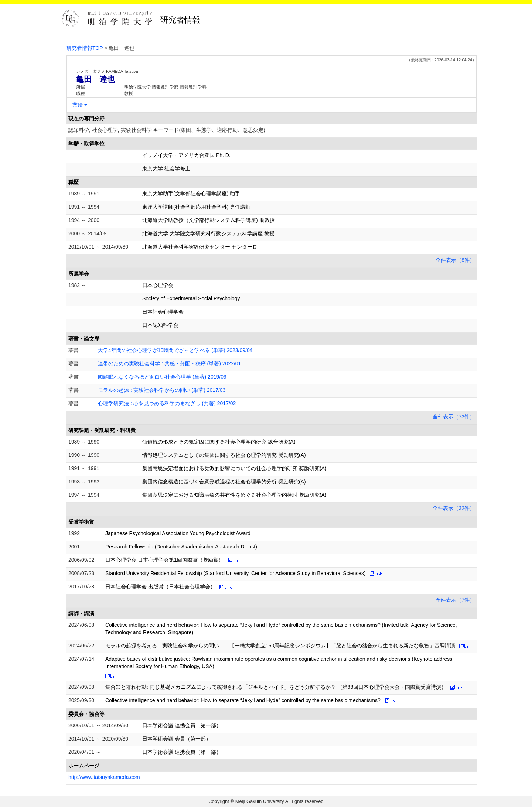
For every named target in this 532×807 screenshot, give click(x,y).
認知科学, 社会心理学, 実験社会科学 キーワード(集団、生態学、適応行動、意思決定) (167, 130)
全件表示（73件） (454, 417)
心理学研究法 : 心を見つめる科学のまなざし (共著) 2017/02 (167, 403)
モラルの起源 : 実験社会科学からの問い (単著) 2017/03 (162, 390)
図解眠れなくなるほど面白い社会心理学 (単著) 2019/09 (162, 377)
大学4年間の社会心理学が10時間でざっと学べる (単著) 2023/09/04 (175, 350)
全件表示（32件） (454, 508)
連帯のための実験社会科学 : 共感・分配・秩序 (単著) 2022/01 (169, 363)
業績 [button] (78, 105)
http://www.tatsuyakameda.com (104, 777)
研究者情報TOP (85, 48)
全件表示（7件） (455, 600)
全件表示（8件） (455, 260)
